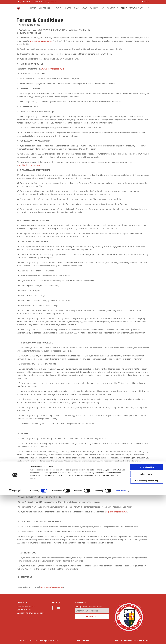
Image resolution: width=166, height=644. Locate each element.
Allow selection (147, 623)
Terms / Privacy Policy (132, 8)
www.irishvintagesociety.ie (41, 41)
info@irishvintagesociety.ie (30, 165)
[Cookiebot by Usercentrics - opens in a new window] (15, 640)
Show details (121, 639)
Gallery (94, 8)
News (84, 8)
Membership (45, 8)
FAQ (102, 8)
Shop (76, 8)
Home (33, 8)
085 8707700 (26, 610)
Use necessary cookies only (147, 629)
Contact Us (113, 8)
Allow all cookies (147, 616)
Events (59, 8)
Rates (68, 8)
